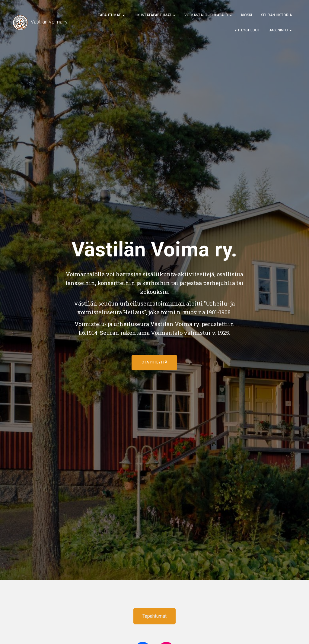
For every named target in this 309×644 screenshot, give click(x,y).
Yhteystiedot (247, 30)
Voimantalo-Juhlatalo (208, 15)
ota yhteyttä (154, 362)
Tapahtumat (111, 15)
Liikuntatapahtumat (154, 15)
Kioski (247, 15)
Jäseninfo (280, 30)
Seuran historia (276, 15)
